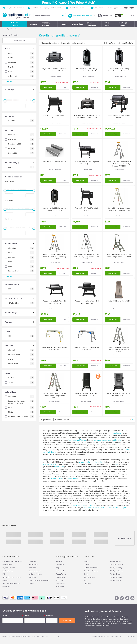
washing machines (50, 464)
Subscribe (67, 620)
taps (117, 464)
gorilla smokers (13, 29)
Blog (57, 568)
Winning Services (116, 580)
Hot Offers (32, 577)
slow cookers (59, 467)
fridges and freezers (79, 440)
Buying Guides (7, 565)
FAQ (4, 574)
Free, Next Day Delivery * (13, 8)
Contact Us (32, 561)
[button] (105, 16)
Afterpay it (6, 580)
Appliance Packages (35, 574)
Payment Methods (9, 568)
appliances (117, 433)
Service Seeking (115, 561)
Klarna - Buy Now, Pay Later (12, 577)
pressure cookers (85, 462)
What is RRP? (7, 587)
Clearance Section (35, 571)
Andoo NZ (87, 565)
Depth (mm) (9, 219)
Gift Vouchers (33, 565)
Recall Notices (61, 587)
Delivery (5, 561)
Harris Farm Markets (91, 571)
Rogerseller (88, 583)
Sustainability (60, 583)
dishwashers (118, 440)
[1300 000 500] (128, 8)
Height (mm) (9, 181)
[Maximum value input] (30, 106)
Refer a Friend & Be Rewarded (39, 580)
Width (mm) (9, 200)
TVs (70, 440)
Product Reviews (8, 571)
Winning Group (115, 574)
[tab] (19, 49)
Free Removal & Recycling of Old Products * (45, 8)
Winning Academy (116, 568)
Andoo (86, 561)
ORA (85, 580)
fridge (90, 505)
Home (4, 29)
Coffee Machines (78, 505)
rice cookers (99, 462)
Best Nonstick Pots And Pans (95, 508)
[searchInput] (50, 16)
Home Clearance (89, 577)
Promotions (33, 568)
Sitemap (31, 583)
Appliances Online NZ (91, 568)
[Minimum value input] (9, 106)
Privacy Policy (60, 577)
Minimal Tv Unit (57, 479)
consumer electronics (102, 440)
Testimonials (60, 571)
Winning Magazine (116, 577)
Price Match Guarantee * (76, 8)
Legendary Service (16, 561)
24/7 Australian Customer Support (105, 8)
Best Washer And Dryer (117, 508)
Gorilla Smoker (72, 479)
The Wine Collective (117, 565)
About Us (59, 561)
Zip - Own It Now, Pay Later (11, 583)
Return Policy (60, 580)
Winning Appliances (117, 571)
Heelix (86, 574)
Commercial (60, 565)
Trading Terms (61, 574)
